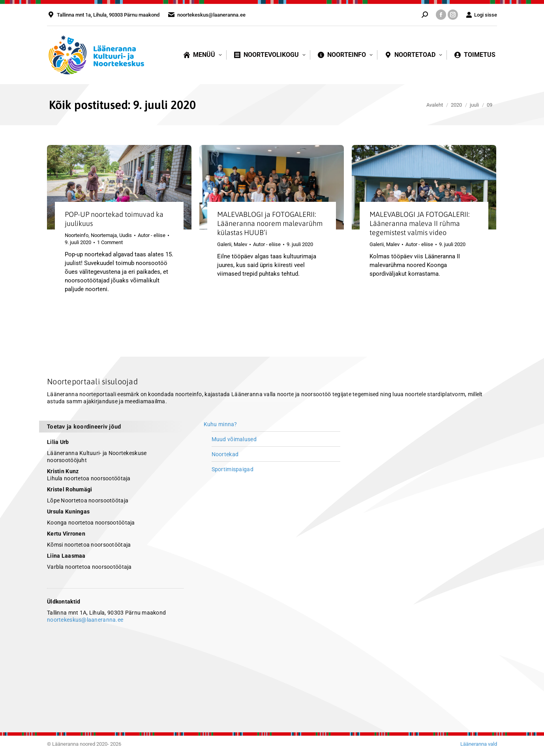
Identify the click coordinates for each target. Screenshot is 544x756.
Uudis (126, 235)
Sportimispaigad (233, 469)
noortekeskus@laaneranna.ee (85, 620)
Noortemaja (104, 235)
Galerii (224, 244)
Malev (240, 244)
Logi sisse (481, 15)
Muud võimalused (234, 439)
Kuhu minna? (220, 424)
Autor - (152, 235)
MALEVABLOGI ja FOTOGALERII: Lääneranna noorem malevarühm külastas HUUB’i (270, 223)
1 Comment (110, 242)
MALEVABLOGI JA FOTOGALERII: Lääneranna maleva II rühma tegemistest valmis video (420, 223)
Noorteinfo (77, 235)
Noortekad (225, 454)
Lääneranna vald (479, 744)
